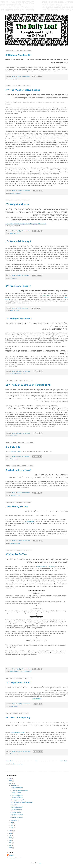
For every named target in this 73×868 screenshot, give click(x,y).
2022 (11, 781)
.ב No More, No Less (17, 507)
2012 (11, 848)
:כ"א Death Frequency (18, 718)
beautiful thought (16, 451)
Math (11, 233)
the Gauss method (29, 521)
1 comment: (25, 308)
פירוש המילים (13, 495)
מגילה (12, 79)
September (14, 820)
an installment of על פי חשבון (46, 566)
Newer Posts (9, 761)
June (12, 825)
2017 (11, 836)
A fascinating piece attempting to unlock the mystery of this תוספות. (26, 224)
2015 (11, 841)
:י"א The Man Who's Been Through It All (28, 385)
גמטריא (19, 543)
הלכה (19, 754)
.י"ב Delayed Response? (19, 319)
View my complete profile (14, 858)
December (14, 786)
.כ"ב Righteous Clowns (18, 683)
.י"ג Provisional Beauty (18, 286)
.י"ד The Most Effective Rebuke (23, 90)
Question (12, 374)
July (12, 823)
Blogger (40, 863)
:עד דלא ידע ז (13, 447)
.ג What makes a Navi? (18, 470)
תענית (30, 671)
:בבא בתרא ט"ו (46, 295)
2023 (11, 779)
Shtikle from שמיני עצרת (18, 733)
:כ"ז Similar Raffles (16, 554)
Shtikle (12, 193)
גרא (15, 311)
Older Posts (64, 761)
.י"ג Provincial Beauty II (18, 242)
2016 (11, 838)
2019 (11, 833)
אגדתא (15, 79)
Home (37, 761)
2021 (11, 783)
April (12, 828)
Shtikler (14, 76)
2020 (11, 831)
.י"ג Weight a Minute (17, 204)
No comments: (26, 76)
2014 (11, 843)
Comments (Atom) (18, 764)
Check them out (36, 699)
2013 (11, 845)
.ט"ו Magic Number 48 (18, 55)
